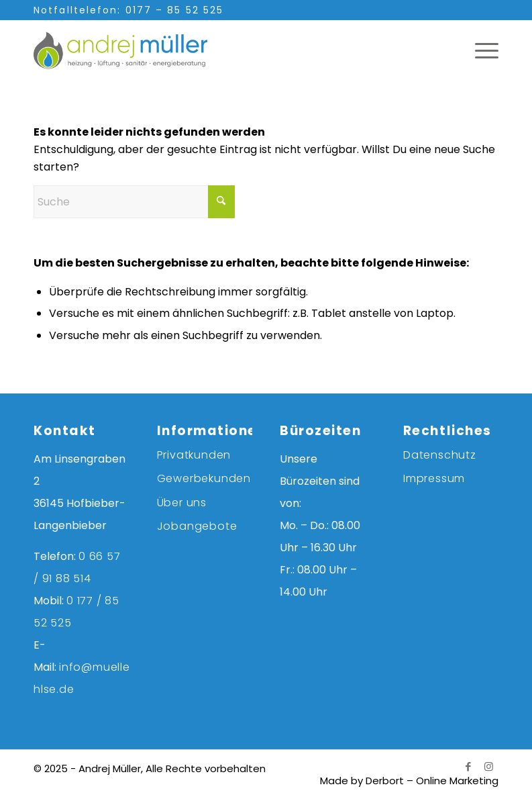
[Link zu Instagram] (488, 767)
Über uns (182, 503)
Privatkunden (194, 455)
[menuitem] (480, 50)
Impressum (434, 478)
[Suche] (134, 202)
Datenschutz (440, 455)
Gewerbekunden (204, 478)
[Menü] (480, 50)
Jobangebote (197, 526)
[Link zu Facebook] (468, 767)
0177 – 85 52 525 (175, 10)
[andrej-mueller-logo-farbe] (134, 50)
